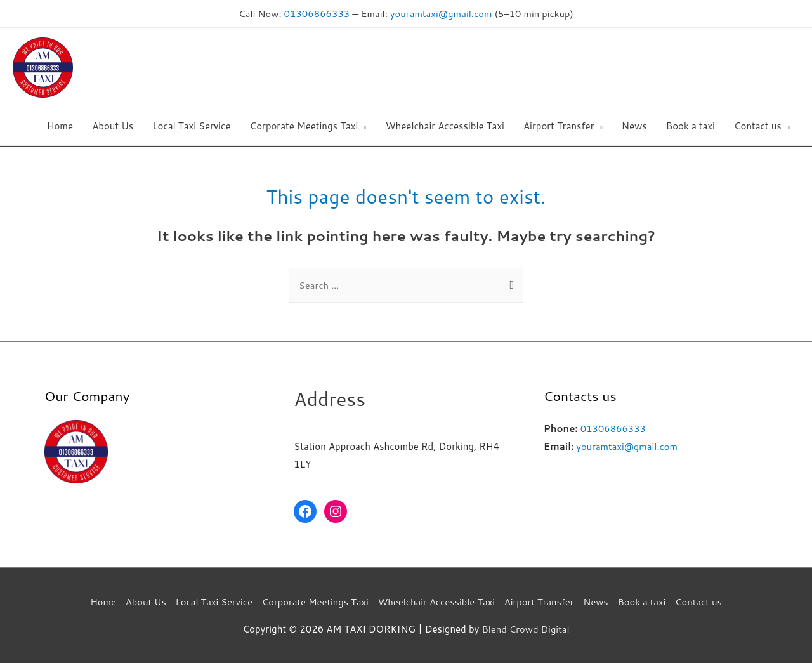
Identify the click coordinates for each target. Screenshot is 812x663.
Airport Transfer (541, 601)
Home (98, 601)
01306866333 (316, 13)
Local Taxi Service (211, 601)
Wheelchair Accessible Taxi (437, 601)
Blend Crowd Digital (525, 628)
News (599, 601)
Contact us (703, 601)
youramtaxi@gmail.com (442, 13)
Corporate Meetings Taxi (314, 601)
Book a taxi (645, 601)
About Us (142, 601)
